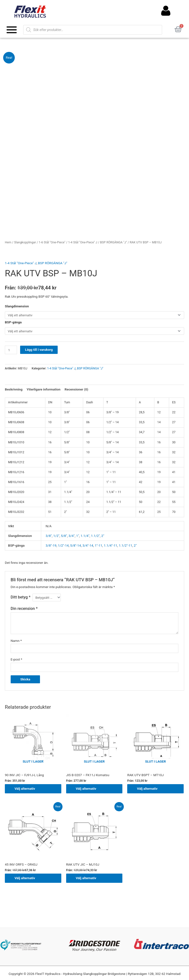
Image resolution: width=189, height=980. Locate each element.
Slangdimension (17, 306)
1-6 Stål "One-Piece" (52, 242)
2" (103, 536)
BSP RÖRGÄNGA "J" (114, 242)
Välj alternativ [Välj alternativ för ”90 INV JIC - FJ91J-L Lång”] (25, 789)
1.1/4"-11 (110, 545)
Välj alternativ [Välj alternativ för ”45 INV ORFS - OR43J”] (25, 878)
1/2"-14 (63, 545)
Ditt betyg (21, 597)
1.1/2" (95, 536)
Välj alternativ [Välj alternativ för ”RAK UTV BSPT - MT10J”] (147, 789)
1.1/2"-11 (126, 545)
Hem (8, 242)
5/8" (64, 536)
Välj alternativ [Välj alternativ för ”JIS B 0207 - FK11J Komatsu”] (86, 789)
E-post (16, 659)
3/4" (72, 536)
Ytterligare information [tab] (44, 389)
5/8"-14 (76, 545)
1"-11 (98, 545)
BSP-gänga (13, 322)
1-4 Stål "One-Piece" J (83, 242)
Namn (16, 641)
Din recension (24, 609)
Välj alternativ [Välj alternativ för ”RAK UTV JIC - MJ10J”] (86, 878)
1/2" (56, 536)
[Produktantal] (11, 350)
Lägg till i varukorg (39, 350)
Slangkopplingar (25, 242)
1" (78, 536)
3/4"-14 (88, 545)
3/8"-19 (51, 545)
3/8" (49, 536)
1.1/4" (85, 536)
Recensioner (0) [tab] (77, 389)
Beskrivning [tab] (14, 389)
